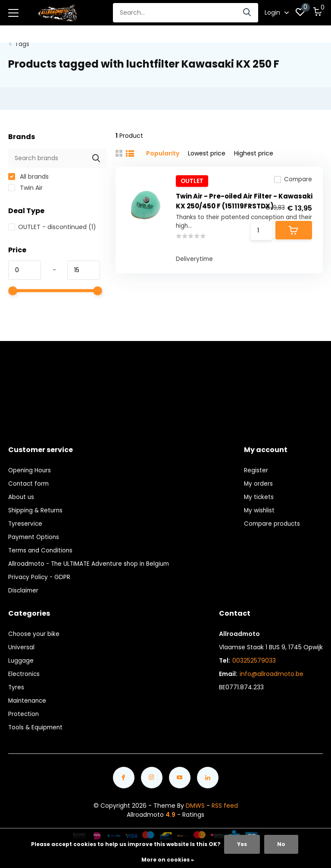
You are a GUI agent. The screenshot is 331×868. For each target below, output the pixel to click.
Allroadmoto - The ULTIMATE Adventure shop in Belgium (92, 560)
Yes (242, 844)
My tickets (259, 493)
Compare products (273, 520)
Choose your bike (34, 630)
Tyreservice (26, 520)
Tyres (16, 684)
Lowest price (207, 150)
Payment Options (35, 533)
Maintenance (28, 697)
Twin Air (25, 184)
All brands (28, 173)
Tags (22, 40)
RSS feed (225, 802)
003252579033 (254, 657)
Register (256, 467)
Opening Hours (30, 467)
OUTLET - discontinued (52, 223)
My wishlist (260, 507)
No (281, 844)
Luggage (21, 657)
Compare (293, 178)
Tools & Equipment (37, 724)
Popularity (163, 150)
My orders (259, 480)
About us (22, 493)
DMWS (195, 802)
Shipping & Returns (36, 507)
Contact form (29, 480)
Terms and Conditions (42, 547)
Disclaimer (24, 587)
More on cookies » (168, 860)
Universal (22, 644)
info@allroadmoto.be (272, 670)
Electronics (25, 670)
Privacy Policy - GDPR (40, 573)
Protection (24, 710)
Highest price (254, 150)
